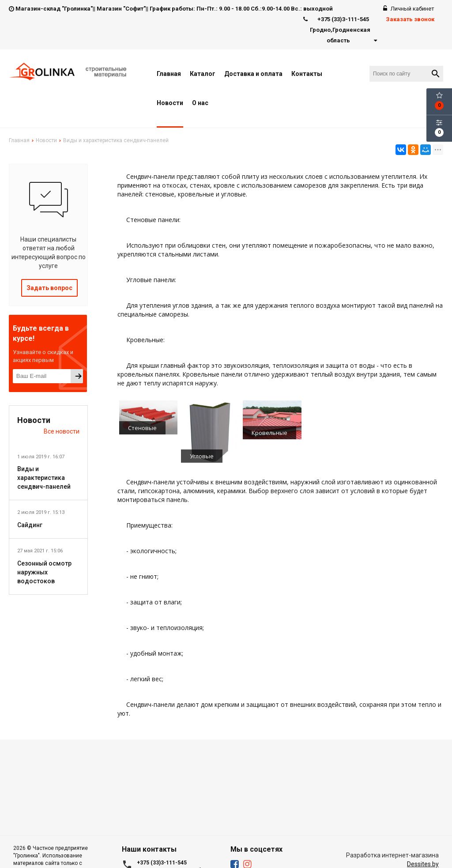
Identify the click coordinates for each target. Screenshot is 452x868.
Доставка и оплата (253, 74)
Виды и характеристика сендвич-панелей (44, 478)
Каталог (203, 74)
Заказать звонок (410, 19)
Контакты (307, 74)
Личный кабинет (409, 9)
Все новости (62, 431)
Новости (170, 103)
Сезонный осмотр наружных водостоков (44, 572)
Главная (169, 74)
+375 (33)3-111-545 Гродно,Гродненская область (340, 30)
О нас (200, 103)
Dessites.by (423, 864)
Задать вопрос (49, 288)
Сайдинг (30, 525)
